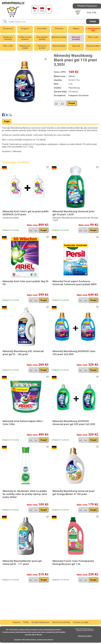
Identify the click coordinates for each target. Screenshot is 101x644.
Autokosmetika (93, 46)
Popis (7, 121)
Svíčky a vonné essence (25, 38)
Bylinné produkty (59, 37)
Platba (26, 622)
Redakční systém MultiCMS (85, 630)
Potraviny (59, 28)
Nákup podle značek (25, 47)
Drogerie (25, 28)
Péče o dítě (8, 46)
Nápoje (76, 28)
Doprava (16, 622)
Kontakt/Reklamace (40, 622)
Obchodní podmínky (61, 622)
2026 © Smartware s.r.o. (87, 629)
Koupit (72, 103)
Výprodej (76, 46)
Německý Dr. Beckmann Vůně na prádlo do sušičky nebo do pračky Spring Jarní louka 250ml (25, 494)
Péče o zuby (93, 37)
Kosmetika (42, 28)
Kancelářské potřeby (42, 38)
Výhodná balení (59, 46)
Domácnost (8, 28)
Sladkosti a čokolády (8, 38)
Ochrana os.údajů (81, 622)
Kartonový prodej (42, 47)
